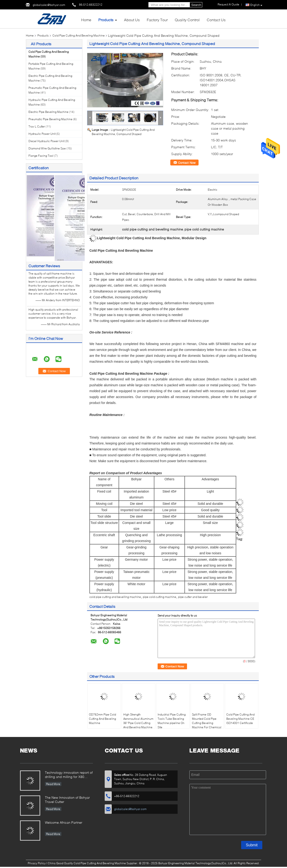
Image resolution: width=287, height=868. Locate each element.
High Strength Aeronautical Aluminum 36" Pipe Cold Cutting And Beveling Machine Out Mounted (138, 723)
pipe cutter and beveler (193, 597)
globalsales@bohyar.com (49, 5)
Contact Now (187, 163)
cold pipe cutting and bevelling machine (115, 597)
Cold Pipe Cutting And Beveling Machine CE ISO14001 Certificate (240, 719)
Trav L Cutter (37, 126)
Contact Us (216, 20)
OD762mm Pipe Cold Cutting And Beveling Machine (102, 719)
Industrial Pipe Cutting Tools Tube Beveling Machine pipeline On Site (172, 721)
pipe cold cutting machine (159, 597)
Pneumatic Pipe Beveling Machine (50, 119)
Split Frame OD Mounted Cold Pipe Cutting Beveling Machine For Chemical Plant (207, 723)
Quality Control (187, 20)
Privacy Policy (37, 863)
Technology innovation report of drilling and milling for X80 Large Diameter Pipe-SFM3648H (69, 775)
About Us (132, 20)
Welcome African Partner (64, 822)
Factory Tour (157, 20)
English (256, 5)
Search (196, 5)
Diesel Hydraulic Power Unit (46, 141)
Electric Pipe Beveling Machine (48, 112)
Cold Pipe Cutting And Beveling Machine (79, 35)
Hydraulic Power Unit (42, 134)
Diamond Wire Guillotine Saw (47, 148)
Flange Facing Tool (41, 156)
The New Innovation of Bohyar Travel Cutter (67, 800)
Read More (53, 784)
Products (106, 20)
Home (86, 20)
